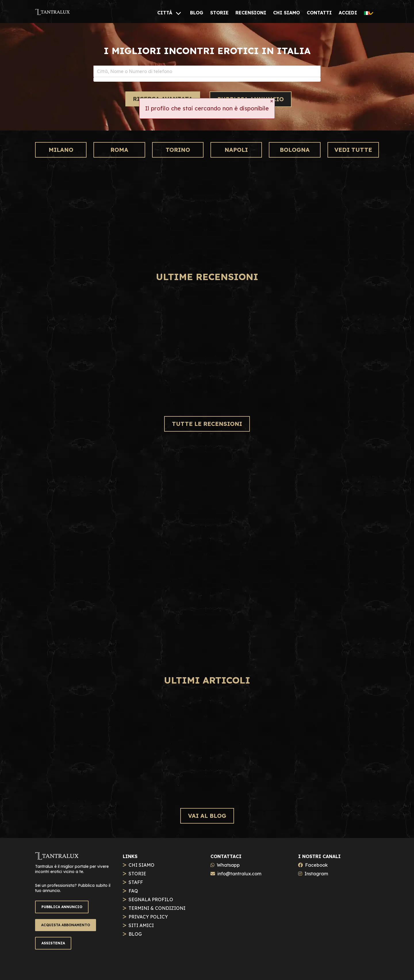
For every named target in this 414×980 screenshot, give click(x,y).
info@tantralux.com (239, 874)
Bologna (295, 150)
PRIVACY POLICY (148, 917)
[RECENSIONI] (251, 13)
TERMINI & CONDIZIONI (157, 908)
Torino (178, 150)
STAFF (136, 882)
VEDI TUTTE (353, 150)
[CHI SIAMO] (286, 13)
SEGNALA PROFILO (151, 899)
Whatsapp (228, 865)
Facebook (316, 865)
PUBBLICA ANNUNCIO (62, 907)
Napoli (236, 150)
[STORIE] (219, 13)
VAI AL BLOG (207, 816)
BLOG (135, 934)
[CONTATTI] (319, 13)
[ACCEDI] (348, 13)
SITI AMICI (141, 925)
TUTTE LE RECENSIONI (207, 424)
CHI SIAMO (141, 865)
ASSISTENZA (53, 943)
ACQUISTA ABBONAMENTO (66, 925)
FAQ (133, 891)
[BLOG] (197, 13)
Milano (61, 150)
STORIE (137, 874)
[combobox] (207, 71)
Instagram (316, 874)
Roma (119, 150)
